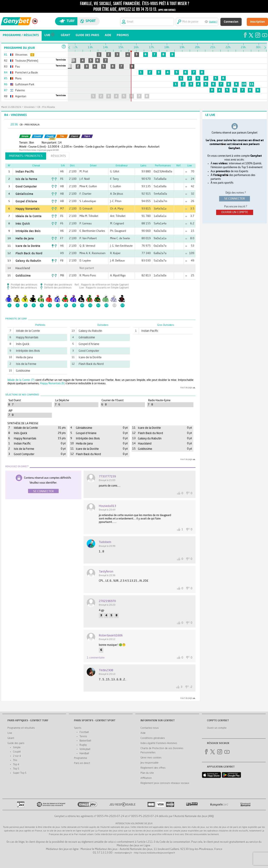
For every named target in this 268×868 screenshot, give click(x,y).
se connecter (235, 199)
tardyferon (106, 572)
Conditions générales (153, 738)
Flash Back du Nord (29, 253)
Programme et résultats (21, 728)
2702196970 (107, 601)
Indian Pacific (25, 172)
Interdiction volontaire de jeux (134, 824)
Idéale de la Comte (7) (21, 380)
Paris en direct (82, 763)
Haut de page (186, 388)
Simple (17, 748)
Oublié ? (213, 22)
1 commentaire (96, 658)
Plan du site (147, 773)
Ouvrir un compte (217, 728)
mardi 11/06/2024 (11, 107)
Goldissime (23, 276)
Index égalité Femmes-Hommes (159, 743)
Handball (84, 754)
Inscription (257, 22)
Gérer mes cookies (151, 758)
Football (84, 732)
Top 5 (16, 769)
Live (10, 733)
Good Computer (26, 187)
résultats (58, 156)
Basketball (85, 741)
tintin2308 (106, 670)
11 (252, 84)
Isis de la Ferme (26, 179)
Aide (143, 733)
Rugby (83, 745)
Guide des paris (16, 743)
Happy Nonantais (28, 209)
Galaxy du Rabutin (28, 261)
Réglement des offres (153, 768)
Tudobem (105, 542)
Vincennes (29, 107)
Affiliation (146, 778)
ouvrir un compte (235, 212)
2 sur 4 (17, 756)
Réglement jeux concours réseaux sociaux (165, 783)
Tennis (83, 737)
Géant (11, 738)
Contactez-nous (150, 728)
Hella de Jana (25, 239)
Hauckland (23, 268)
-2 (191, 687)
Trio (15, 760)
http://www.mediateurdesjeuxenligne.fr (155, 853)
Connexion (231, 22)
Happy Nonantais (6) (52, 383)
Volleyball (85, 749)
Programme (81, 758)
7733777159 (107, 477)
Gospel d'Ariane (26, 201)
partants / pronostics (26, 156)
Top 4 (16, 765)
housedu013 (107, 506)
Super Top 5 (20, 773)
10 (244, 84)
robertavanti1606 (111, 636)
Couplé (17, 752)
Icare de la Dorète (28, 246)
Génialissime (24, 194)
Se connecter (43, 491)
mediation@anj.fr (123, 853)
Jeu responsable (150, 763)
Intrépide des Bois (28, 231)
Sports (78, 728)
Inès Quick (23, 224)
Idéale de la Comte (28, 216)
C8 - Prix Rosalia (46, 107)
